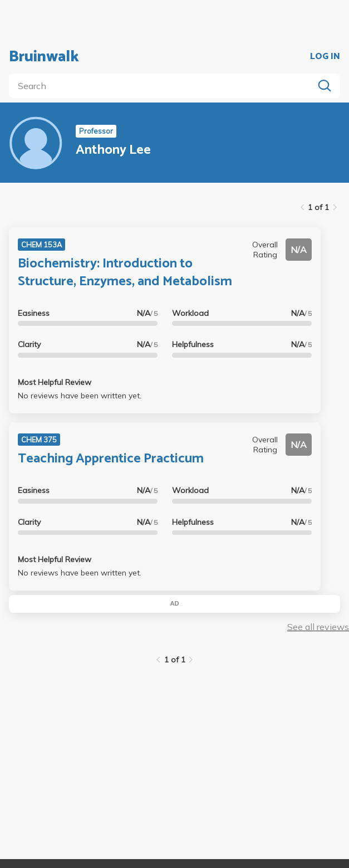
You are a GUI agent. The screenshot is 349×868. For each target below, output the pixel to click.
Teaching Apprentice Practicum (111, 459)
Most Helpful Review (55, 382)
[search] (163, 86)
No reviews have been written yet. (80, 396)
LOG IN (325, 57)
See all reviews (318, 627)
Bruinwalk (44, 57)
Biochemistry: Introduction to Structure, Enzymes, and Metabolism (125, 272)
